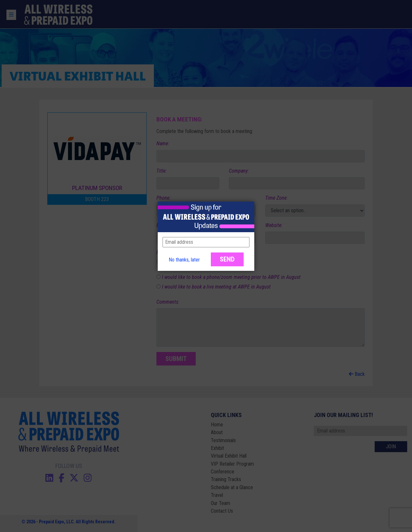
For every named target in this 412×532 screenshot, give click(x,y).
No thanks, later (184, 260)
